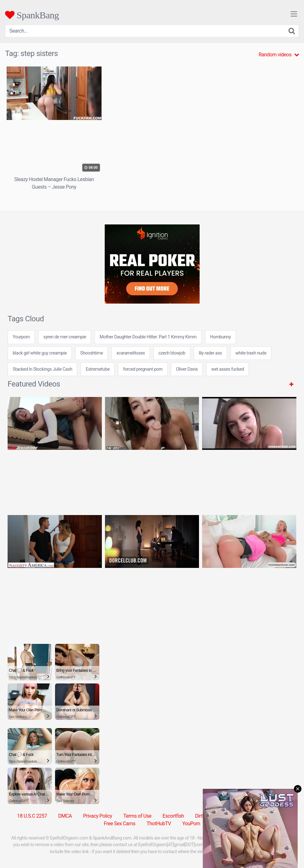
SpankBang (32, 15)
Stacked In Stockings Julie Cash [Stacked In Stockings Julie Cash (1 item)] (42, 369)
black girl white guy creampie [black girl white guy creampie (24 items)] (40, 353)
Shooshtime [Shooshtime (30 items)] (92, 353)
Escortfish (173, 816)
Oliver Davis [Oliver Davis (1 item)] (187, 369)
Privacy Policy (98, 816)
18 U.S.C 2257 (32, 816)
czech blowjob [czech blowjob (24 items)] (172, 353)
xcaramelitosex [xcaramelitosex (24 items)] (131, 353)
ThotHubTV (159, 824)
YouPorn (191, 824)
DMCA (65, 816)
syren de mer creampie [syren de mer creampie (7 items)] (65, 337)
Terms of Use (137, 816)
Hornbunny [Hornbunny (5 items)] (220, 337)
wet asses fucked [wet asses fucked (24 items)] (228, 369)
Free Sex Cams (120, 824)
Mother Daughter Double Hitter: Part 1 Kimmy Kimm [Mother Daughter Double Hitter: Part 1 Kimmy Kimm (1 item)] (148, 337)
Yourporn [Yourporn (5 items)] (21, 337)
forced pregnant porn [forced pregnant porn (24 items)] (143, 369)
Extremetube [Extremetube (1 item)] (98, 369)
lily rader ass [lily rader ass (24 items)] (210, 353)
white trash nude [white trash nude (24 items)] (251, 353)
